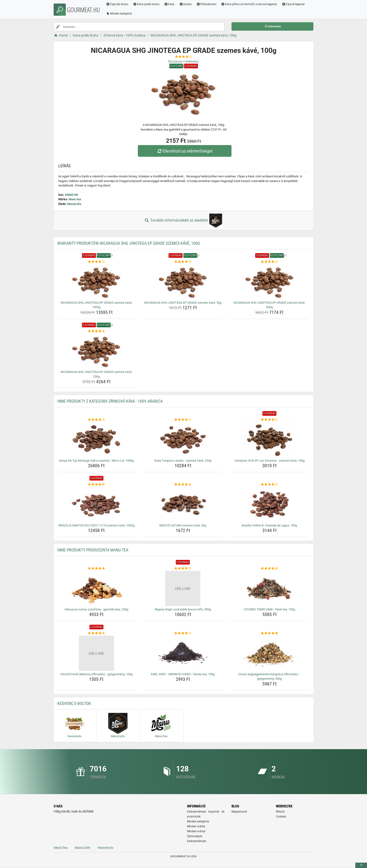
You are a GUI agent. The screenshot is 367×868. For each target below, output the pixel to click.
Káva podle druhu (146, 4)
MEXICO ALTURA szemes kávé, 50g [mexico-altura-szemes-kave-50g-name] (183, 525)
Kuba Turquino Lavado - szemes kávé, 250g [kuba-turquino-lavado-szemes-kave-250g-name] (183, 461)
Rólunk (280, 812)
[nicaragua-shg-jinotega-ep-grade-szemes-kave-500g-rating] (270, 262)
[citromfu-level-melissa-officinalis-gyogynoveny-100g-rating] (97, 633)
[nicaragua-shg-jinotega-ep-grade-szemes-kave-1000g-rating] (97, 262)
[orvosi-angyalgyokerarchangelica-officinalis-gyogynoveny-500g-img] (270, 653)
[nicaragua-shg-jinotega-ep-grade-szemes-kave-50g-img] (183, 282)
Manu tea (75, 199)
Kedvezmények (196, 841)
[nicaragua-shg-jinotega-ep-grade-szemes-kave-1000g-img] (97, 282)
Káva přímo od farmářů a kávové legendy (249, 4)
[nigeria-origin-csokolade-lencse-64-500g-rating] (183, 569)
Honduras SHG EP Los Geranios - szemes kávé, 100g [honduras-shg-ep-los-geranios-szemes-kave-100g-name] (270, 461)
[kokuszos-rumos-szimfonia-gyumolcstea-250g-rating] (97, 569)
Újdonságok (195, 836)
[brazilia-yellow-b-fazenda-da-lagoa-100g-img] (270, 504)
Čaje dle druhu (117, 4)
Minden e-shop (196, 831)
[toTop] (361, 865)
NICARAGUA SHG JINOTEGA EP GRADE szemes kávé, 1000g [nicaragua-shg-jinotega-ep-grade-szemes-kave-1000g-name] (96, 305)
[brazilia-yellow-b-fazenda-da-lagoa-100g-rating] (270, 485)
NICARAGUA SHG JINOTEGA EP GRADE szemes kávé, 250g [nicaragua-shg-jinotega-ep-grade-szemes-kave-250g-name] (96, 374)
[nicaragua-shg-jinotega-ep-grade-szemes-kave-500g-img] (270, 282)
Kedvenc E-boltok (74, 703)
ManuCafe (74, 204)
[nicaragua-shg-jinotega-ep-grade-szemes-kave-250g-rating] (97, 331)
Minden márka (196, 826)
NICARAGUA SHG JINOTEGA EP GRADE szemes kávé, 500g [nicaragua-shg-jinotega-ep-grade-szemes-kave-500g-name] (269, 305)
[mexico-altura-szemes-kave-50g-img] (183, 504)
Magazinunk (239, 812)
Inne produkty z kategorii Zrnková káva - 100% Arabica (110, 401)
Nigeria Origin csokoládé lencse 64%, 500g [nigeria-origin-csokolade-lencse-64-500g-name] (183, 609)
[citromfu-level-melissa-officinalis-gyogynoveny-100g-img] (97, 653)
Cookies (281, 817)
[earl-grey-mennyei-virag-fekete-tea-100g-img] (183, 653)
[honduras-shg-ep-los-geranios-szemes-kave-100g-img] (270, 440)
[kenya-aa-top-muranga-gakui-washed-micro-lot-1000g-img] (97, 440)
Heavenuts (105, 848)
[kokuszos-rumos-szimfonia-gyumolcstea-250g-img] (97, 588)
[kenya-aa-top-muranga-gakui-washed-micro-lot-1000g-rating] (97, 420)
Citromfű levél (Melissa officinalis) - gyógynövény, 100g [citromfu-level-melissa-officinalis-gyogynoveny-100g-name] (96, 674)
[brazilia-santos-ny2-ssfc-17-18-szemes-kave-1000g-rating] (97, 485)
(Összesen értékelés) (183, 61)
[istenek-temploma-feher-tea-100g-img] (270, 588)
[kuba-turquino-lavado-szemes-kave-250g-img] (183, 440)
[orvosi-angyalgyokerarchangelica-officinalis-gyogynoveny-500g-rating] (270, 633)
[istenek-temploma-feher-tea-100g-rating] (270, 569)
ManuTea (61, 848)
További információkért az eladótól (183, 221)
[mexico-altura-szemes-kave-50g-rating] (183, 485)
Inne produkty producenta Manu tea (93, 550)
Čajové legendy (293, 4)
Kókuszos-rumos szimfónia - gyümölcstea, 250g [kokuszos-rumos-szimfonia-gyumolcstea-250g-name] (96, 609)
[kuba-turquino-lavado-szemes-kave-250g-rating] (183, 420)
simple (185, 4)
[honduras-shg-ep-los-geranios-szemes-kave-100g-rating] (270, 420)
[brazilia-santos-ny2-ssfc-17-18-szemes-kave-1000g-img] (97, 504)
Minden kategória (119, 14)
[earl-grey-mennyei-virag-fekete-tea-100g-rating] (183, 633)
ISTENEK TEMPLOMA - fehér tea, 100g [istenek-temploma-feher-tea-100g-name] (269, 609)
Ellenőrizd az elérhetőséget (185, 151)
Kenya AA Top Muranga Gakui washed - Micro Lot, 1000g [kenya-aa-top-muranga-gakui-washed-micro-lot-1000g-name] (96, 461)
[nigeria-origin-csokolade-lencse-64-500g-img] (183, 588)
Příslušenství (206, 4)
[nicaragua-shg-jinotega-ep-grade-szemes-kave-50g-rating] (183, 262)
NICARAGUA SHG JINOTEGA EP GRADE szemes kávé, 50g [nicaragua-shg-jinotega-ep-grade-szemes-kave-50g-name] (183, 303)
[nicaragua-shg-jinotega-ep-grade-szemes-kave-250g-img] (97, 351)
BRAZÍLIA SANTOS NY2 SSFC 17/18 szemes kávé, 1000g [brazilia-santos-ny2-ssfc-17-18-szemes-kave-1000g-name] (96, 525)
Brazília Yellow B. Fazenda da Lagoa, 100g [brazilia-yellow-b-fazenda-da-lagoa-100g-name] (269, 525)
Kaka (169, 4)
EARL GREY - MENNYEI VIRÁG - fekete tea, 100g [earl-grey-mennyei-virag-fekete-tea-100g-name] (183, 674)
